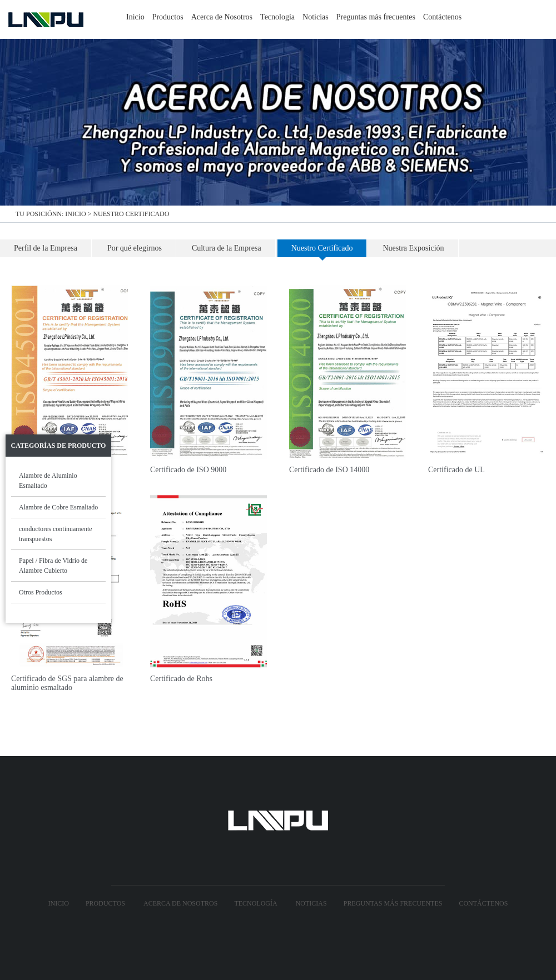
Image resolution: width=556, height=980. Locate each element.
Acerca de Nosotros (222, 17)
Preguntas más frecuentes (376, 17)
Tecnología (277, 17)
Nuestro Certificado (131, 214)
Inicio (135, 17)
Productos (168, 17)
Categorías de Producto (59, 446)
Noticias (316, 17)
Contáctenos (442, 17)
